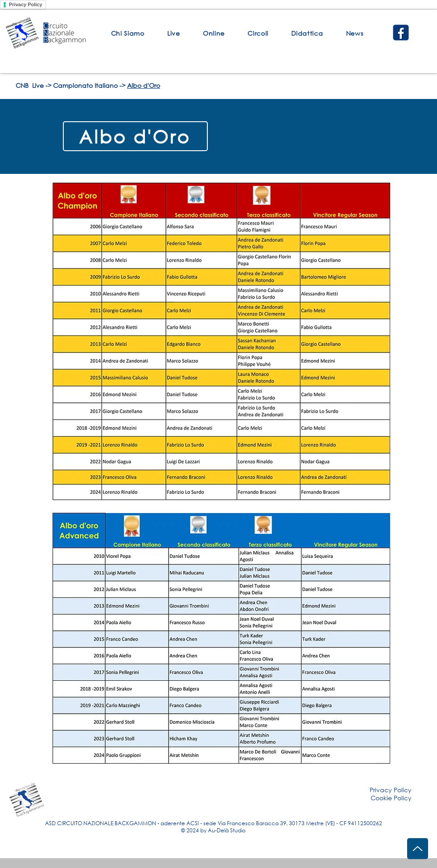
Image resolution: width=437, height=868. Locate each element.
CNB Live (30, 85)
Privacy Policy (26, 4)
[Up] (418, 849)
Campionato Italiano (85, 85)
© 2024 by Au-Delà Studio (213, 830)
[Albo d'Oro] (135, 136)
